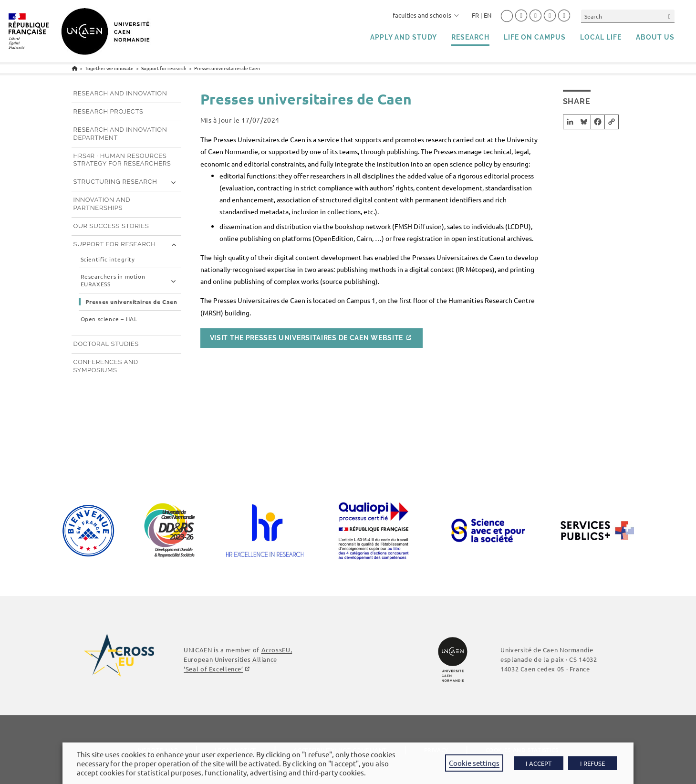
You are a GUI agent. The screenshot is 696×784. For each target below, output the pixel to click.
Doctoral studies (106, 344)
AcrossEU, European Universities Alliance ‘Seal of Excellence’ (238, 659)
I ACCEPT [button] (539, 763)
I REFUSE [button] (592, 763)
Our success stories (111, 226)
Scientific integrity (108, 259)
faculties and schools (426, 15)
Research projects (109, 111)
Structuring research (115, 182)
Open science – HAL (109, 319)
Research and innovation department (120, 134)
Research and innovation (120, 93)
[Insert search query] (628, 16)
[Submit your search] (670, 16)
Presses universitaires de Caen (227, 68)
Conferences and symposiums (106, 366)
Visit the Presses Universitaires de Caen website (307, 338)
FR (475, 15)
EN (488, 15)
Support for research (115, 244)
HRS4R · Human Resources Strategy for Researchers (122, 160)
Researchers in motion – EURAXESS (115, 280)
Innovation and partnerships (102, 204)
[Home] (75, 68)
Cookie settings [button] (474, 763)
